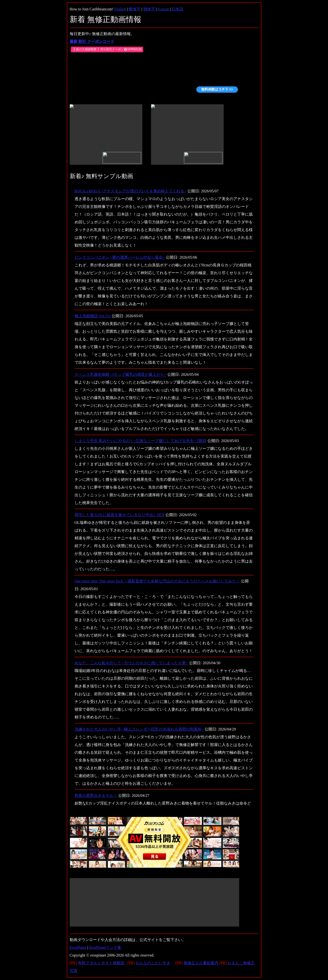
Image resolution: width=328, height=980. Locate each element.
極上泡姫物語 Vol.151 (93, 316)
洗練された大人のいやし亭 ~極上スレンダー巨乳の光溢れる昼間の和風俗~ (139, 729)
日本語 (177, 9)
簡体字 (149, 9)
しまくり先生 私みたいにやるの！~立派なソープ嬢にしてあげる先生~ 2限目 (141, 441)
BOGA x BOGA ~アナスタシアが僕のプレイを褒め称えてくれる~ (130, 191)
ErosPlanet (78, 947)
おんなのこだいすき (153, 963)
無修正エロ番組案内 (201, 963)
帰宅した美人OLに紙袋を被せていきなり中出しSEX (120, 515)
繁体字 (135, 9)
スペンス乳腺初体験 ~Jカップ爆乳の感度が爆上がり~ (121, 374)
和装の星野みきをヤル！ (96, 795)
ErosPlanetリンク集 (105, 947)
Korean (163, 9)
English (120, 9)
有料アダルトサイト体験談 (101, 963)
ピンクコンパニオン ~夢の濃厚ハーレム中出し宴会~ (120, 257)
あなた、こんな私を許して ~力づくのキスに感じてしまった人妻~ (131, 663)
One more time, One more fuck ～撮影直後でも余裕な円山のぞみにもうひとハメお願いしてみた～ (157, 581)
